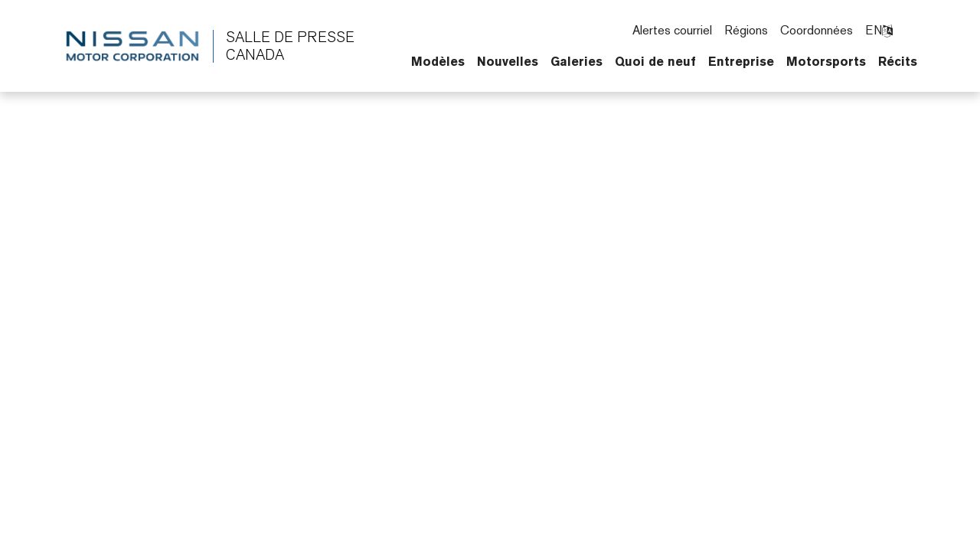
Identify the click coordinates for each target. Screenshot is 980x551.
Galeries (577, 61)
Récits (898, 61)
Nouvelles (508, 61)
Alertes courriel (672, 30)
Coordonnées (817, 30)
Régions (746, 30)
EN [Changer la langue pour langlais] (879, 30)
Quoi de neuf (655, 61)
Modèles (438, 61)
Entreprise (741, 61)
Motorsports (826, 61)
